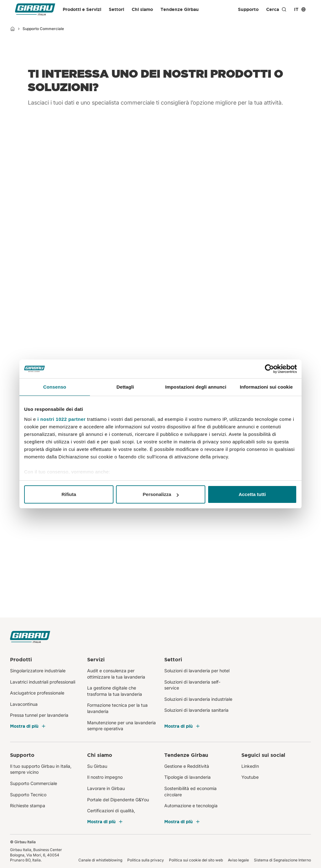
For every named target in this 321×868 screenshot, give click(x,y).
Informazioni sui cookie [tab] (266, 387)
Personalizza (161, 494)
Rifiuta (69, 494)
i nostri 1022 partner (61, 419)
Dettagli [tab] (125, 387)
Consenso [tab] (55, 387)
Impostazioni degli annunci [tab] (196, 387)
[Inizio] (13, 29)
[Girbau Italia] (35, 10)
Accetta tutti (252, 494)
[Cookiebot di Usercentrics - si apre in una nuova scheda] (269, 369)
